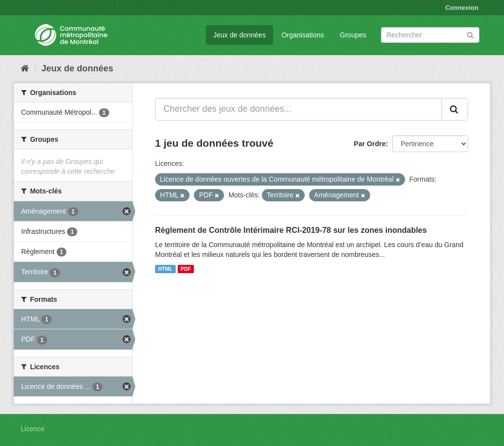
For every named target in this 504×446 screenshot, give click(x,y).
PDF (186, 269)
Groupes (353, 35)
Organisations (303, 35)
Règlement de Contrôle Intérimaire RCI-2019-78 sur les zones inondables (291, 230)
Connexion (462, 8)
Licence (32, 429)
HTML (165, 269)
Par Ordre (370, 144)
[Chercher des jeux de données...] (299, 109)
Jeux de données (239, 35)
